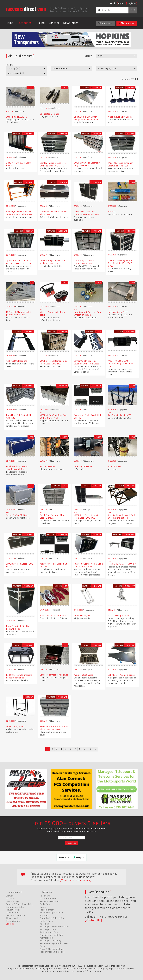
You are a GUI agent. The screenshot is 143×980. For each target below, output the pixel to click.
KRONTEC (112, 212)
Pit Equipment (47, 910)
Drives (43, 907)
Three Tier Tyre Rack (15, 727)
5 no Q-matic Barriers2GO (119, 415)
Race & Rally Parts (49, 899)
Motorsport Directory (50, 941)
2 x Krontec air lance (49, 114)
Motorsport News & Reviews (54, 927)
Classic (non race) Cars (51, 935)
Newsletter (71, 23)
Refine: (9, 65)
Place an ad (127, 23)
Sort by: (88, 56)
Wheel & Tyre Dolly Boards (120, 117)
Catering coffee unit (83, 467)
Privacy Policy (13, 910)
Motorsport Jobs (48, 929)
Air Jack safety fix (82, 616)
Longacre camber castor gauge (54, 675)
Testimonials (12, 913)
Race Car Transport (49, 901)
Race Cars (45, 896)
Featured (10, 899)
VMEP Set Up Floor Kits (17, 361)
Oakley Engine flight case (18, 515)
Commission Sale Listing (52, 918)
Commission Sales (15, 907)
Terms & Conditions (16, 915)
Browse (10, 896)
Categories (25, 23)
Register (132, 3)
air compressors (47, 467)
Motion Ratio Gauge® (84, 675)
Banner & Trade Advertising (19, 904)
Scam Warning (13, 921)
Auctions (44, 924)
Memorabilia (46, 938)
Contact (54, 23)
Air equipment (114, 467)
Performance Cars (49, 932)
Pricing (40, 23)
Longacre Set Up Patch (118, 312)
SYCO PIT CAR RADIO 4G (16, 117)
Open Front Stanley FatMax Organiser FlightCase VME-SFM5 (120, 263)
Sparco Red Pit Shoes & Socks (53, 616)
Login (121, 3)
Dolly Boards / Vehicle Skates (121, 675)
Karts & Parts (47, 921)
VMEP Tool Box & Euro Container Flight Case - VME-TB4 (121, 364)
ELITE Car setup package (118, 616)
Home (10, 23)
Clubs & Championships (52, 949)
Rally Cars (45, 904)
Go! (133, 10)
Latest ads (105, 23)
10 (90, 749)
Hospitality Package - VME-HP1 (122, 564)
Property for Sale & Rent (52, 952)
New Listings (12, 901)
